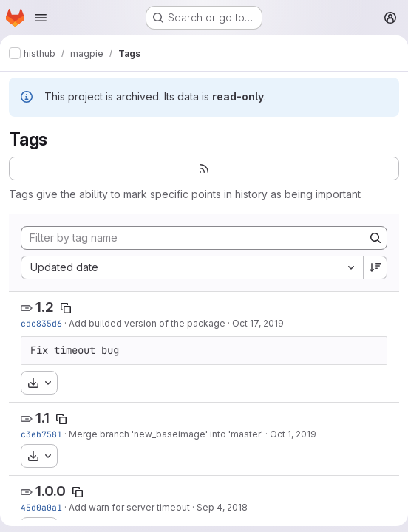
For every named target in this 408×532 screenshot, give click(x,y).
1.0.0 (51, 491)
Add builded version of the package (147, 323)
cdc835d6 (41, 323)
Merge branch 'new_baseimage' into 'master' (166, 434)
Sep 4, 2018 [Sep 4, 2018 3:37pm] (222, 507)
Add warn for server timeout (129, 507)
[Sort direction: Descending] (375, 267)
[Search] (375, 238)
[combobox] (192, 267)
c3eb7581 (41, 434)
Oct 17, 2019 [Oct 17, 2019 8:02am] (258, 323)
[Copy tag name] (66, 308)
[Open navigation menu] (41, 18)
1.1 (42, 418)
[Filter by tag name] (193, 238)
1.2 (45, 307)
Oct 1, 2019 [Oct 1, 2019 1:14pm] (293, 434)
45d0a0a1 (41, 507)
